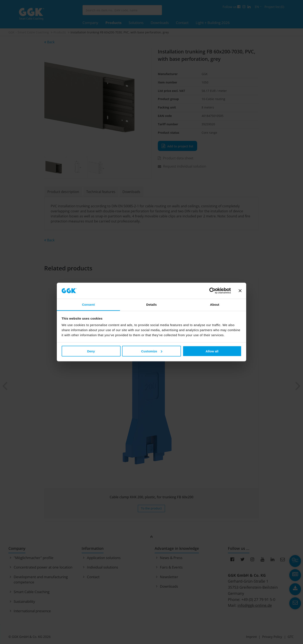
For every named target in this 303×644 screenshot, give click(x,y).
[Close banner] (240, 291)
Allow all (212, 351)
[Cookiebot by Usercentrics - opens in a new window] (212, 291)
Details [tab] (151, 305)
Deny (91, 351)
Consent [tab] (88, 305)
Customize (152, 351)
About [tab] (215, 305)
